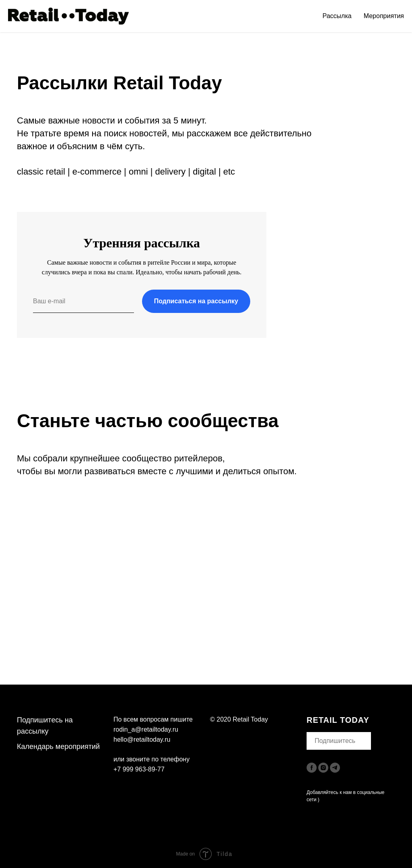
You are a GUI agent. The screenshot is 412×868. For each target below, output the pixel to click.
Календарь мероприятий (58, 747)
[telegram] (335, 768)
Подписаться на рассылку (196, 301)
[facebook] (312, 768)
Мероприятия (384, 16)
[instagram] (323, 768)
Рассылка (337, 16)
